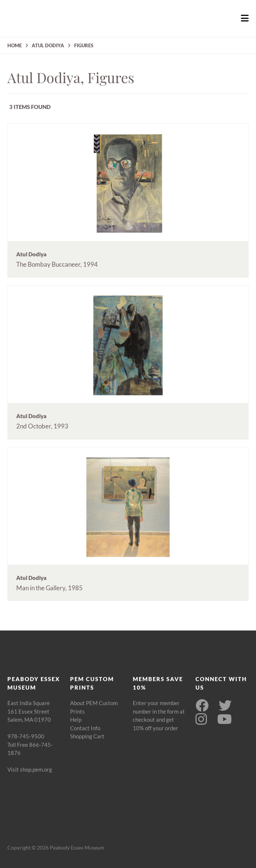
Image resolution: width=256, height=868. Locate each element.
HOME (15, 45)
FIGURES (84, 45)
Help (76, 720)
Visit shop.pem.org (30, 769)
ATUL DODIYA (48, 45)
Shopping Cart (87, 736)
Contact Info (85, 728)
